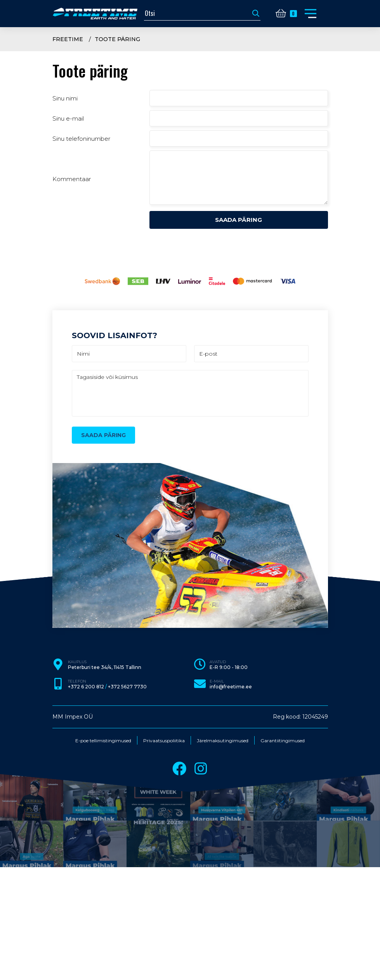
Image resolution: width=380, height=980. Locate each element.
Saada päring (239, 220)
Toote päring (117, 39)
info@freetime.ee (231, 687)
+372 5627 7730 (127, 687)
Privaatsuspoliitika (164, 741)
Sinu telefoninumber (81, 139)
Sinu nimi (65, 98)
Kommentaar (72, 179)
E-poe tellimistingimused (103, 741)
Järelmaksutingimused (223, 741)
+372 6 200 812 (86, 687)
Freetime (68, 39)
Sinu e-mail (68, 118)
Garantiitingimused (283, 741)
